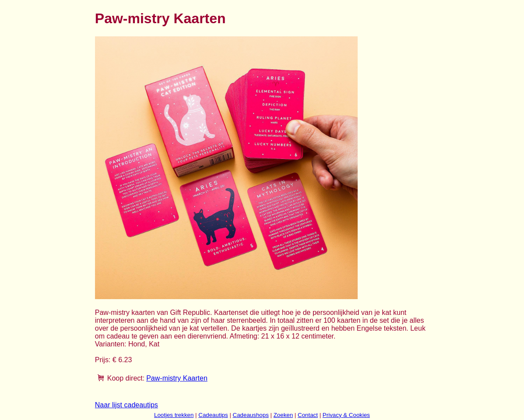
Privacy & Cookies (346, 415)
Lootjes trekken (174, 415)
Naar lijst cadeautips (127, 405)
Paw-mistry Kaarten (177, 378)
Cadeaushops (251, 415)
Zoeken (283, 415)
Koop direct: (126, 378)
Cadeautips (213, 415)
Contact (308, 415)
